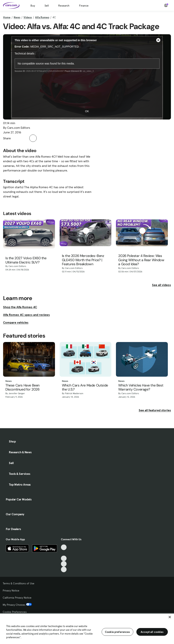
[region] (87, 628)
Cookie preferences (117, 632)
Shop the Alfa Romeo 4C (20, 307)
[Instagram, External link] (64, 564)
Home (7, 17)
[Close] (170, 617)
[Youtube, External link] (64, 558)
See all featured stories (155, 410)
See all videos (161, 285)
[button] (16, 138)
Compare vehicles (16, 322)
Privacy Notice (11, 590)
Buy (33, 6)
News (17, 17)
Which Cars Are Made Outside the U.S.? (85, 388)
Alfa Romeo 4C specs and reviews (26, 315)
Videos (28, 17)
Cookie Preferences (15, 612)
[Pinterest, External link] (64, 569)
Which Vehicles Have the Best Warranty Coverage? (141, 388)
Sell (47, 6)
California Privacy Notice (17, 598)
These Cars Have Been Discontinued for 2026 (22, 388)
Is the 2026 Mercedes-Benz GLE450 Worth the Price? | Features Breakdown (83, 260)
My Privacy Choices (17, 605)
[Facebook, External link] (64, 553)
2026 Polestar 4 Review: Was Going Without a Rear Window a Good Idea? (141, 260)
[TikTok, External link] (64, 547)
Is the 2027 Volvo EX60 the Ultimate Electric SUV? (26, 260)
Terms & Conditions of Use (19, 583)
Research (64, 6)
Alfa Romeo (42, 17)
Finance (84, 6)
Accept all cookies (152, 632)
